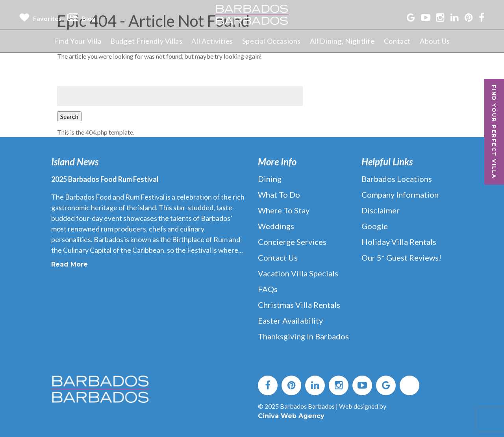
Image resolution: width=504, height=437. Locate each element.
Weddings (276, 226)
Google (375, 226)
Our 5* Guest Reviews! (401, 257)
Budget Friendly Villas (146, 41)
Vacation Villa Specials (298, 273)
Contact (397, 41)
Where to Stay (284, 210)
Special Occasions (271, 41)
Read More (69, 264)
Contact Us (278, 257)
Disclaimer (381, 210)
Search (69, 116)
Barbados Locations (397, 179)
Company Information (400, 194)
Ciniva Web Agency (291, 416)
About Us (435, 41)
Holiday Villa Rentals (399, 242)
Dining (270, 179)
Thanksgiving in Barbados (303, 336)
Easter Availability (290, 320)
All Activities (212, 41)
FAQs (268, 289)
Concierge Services (292, 242)
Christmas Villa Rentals (299, 305)
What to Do (279, 194)
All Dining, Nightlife (342, 41)
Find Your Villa (78, 41)
